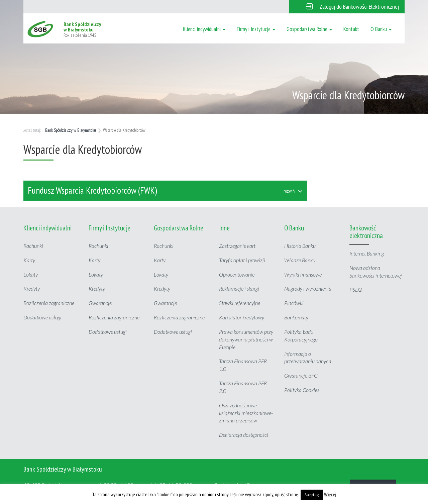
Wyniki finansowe (303, 274)
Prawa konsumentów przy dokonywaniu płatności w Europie (246, 339)
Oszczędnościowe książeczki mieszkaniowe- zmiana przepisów (246, 413)
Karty (29, 260)
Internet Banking (367, 253)
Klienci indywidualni (204, 29)
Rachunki (33, 246)
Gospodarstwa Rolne (309, 29)
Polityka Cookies (302, 390)
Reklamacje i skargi (239, 288)
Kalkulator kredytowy (242, 317)
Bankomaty (296, 317)
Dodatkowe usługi (42, 317)
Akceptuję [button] (312, 495)
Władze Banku (300, 260)
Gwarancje (100, 303)
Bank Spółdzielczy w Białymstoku (71, 130)
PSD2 (356, 289)
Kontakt (351, 29)
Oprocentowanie (237, 274)
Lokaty (31, 274)
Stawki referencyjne (240, 303)
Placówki (294, 303)
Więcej (330, 494)
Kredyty (32, 288)
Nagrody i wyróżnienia (308, 288)
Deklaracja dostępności (244, 435)
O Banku (381, 29)
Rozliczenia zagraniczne (49, 303)
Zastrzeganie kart (237, 246)
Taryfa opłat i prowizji (242, 260)
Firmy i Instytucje (256, 29)
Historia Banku (300, 246)
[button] (347, 7)
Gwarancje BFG (301, 375)
